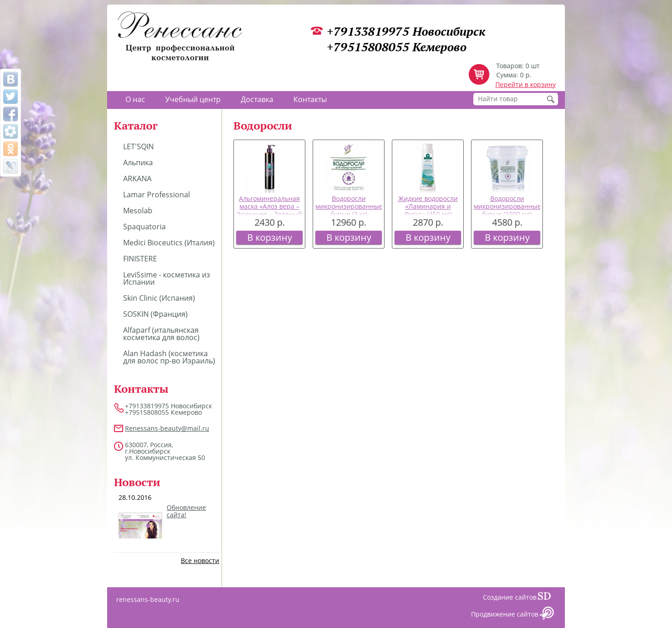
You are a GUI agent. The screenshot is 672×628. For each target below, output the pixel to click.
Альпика (138, 162)
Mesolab (138, 211)
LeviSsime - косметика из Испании (167, 278)
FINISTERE (140, 259)
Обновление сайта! (186, 511)
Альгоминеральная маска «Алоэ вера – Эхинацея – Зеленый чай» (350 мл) (269, 210)
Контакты (310, 99)
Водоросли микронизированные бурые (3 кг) (349, 206)
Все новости (200, 560)
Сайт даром (548, 598)
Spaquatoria (144, 227)
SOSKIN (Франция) (155, 314)
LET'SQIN (138, 146)
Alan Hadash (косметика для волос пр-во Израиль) (169, 357)
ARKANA (137, 179)
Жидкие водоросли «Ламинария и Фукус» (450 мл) (428, 206)
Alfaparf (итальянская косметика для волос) (161, 334)
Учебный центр (193, 99)
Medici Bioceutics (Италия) (169, 243)
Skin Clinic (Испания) (159, 298)
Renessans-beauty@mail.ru (167, 428)
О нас (135, 99)
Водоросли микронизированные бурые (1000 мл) (507, 206)
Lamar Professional (157, 195)
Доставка (257, 99)
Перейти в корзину (526, 84)
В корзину (270, 237)
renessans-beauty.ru (148, 599)
